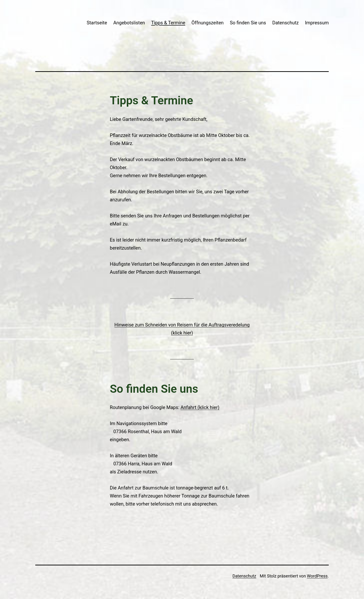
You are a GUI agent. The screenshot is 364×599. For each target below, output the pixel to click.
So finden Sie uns (248, 23)
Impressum (317, 23)
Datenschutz (286, 23)
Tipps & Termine (168, 23)
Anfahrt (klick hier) (200, 407)
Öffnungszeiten (208, 23)
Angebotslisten (129, 23)
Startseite (97, 23)
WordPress (317, 576)
